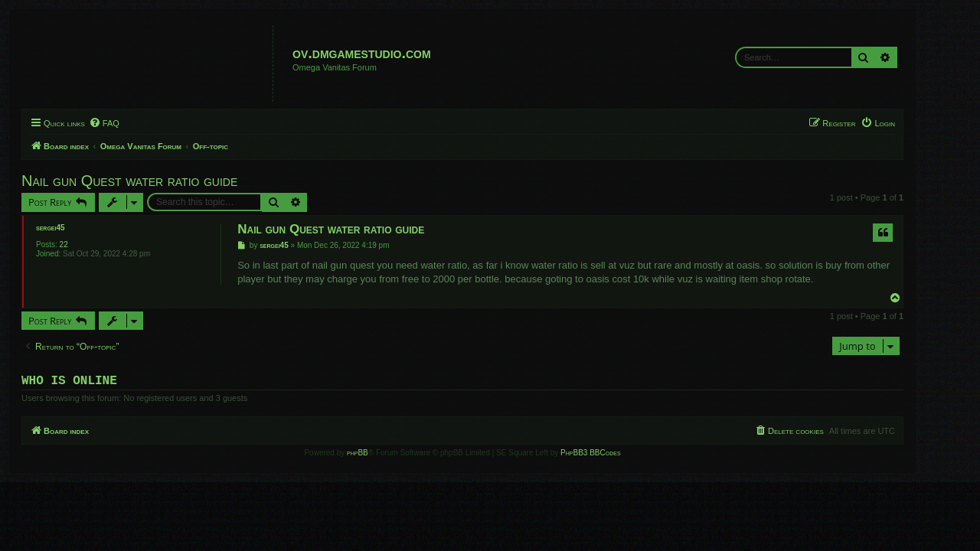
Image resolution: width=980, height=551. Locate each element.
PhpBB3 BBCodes (618, 456)
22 (91, 245)
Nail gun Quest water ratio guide (157, 181)
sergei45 (78, 228)
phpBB (385, 456)
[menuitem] (132, 123)
